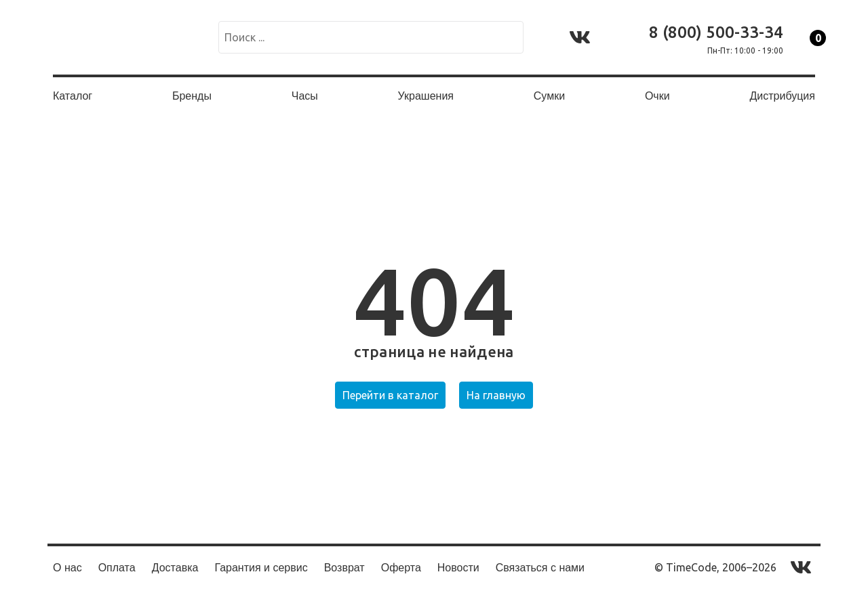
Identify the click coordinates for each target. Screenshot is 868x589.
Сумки (549, 96)
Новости (458, 568)
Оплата (117, 568)
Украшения (426, 96)
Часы (305, 96)
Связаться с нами (540, 568)
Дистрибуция (782, 96)
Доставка (175, 568)
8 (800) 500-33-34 (716, 32)
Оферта (401, 568)
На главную (496, 395)
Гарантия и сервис (261, 568)
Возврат (344, 568)
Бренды (192, 96)
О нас (67, 568)
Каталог (73, 96)
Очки (657, 96)
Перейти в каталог (390, 395)
